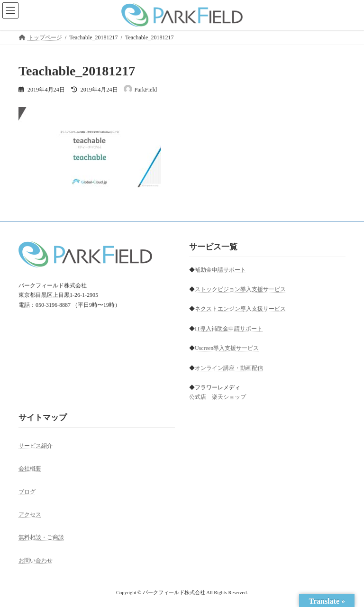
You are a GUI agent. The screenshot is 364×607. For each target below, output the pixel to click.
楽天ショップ (229, 397)
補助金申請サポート (220, 270)
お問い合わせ (36, 561)
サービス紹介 (36, 446)
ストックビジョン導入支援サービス (240, 289)
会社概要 (30, 469)
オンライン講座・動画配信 (229, 368)
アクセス (30, 515)
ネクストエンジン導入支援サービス (240, 309)
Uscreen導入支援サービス (227, 348)
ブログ (27, 492)
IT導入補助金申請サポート (229, 329)
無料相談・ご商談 (41, 537)
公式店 (198, 397)
